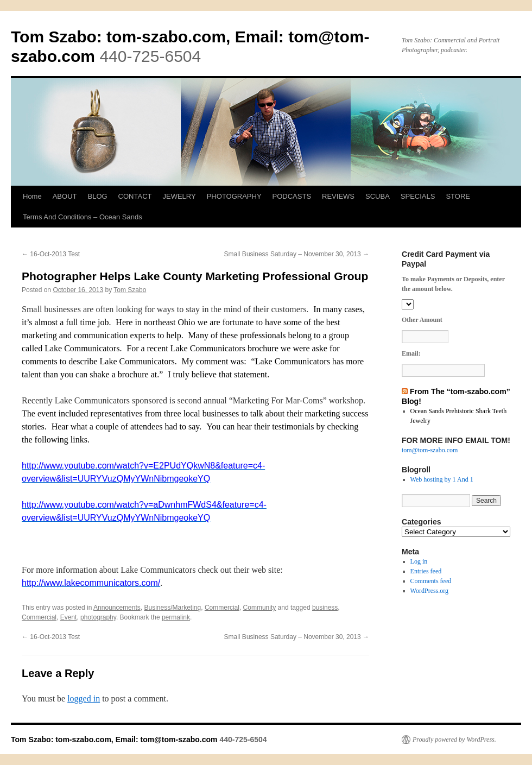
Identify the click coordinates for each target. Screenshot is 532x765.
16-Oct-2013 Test (51, 254)
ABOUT (65, 196)
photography (98, 617)
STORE (458, 196)
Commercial (222, 608)
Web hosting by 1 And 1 (442, 479)
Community (260, 608)
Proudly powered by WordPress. (454, 739)
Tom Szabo (130, 290)
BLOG (97, 196)
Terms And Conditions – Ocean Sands (83, 217)
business (325, 608)
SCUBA (378, 196)
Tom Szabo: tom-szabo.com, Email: (150, 37)
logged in (84, 698)
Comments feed (431, 581)
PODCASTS (292, 196)
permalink (176, 617)
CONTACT (135, 196)
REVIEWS (338, 196)
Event (69, 617)
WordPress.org (429, 591)
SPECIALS (418, 196)
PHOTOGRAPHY (234, 196)
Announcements (117, 608)
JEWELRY (179, 196)
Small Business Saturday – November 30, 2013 (297, 254)
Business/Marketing (172, 608)
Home (32, 196)
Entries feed (426, 571)
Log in (419, 561)
